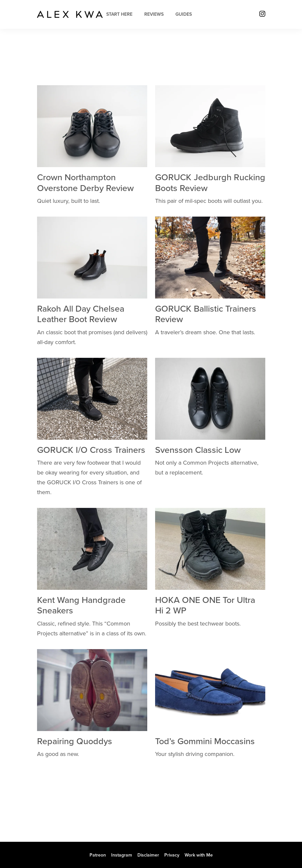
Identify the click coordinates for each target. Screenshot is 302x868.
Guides (184, 14)
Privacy (172, 855)
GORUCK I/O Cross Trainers (91, 450)
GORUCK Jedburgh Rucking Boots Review (210, 183)
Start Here (119, 14)
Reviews (154, 14)
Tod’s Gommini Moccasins (205, 741)
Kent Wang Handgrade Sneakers (81, 605)
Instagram (122, 855)
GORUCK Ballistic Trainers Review (206, 314)
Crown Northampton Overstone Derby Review (85, 183)
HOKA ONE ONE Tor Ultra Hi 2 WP (205, 605)
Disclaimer (148, 855)
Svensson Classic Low (198, 450)
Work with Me (199, 855)
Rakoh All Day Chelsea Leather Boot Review (81, 314)
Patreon (98, 855)
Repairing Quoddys (75, 741)
